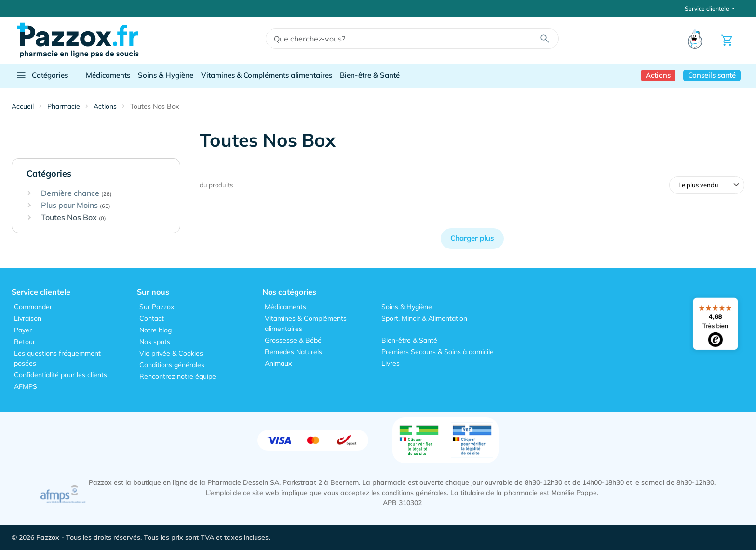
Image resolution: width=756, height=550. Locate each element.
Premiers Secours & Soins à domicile (438, 352)
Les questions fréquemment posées (57, 358)
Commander (33, 307)
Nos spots (155, 342)
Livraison (28, 318)
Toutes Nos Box (74, 218)
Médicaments (108, 75)
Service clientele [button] (708, 8)
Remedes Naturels (293, 352)
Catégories (42, 75)
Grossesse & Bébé (293, 340)
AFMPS (26, 386)
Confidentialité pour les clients (61, 375)
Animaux (278, 363)
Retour (25, 342)
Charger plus (472, 238)
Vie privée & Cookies (171, 353)
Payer (23, 330)
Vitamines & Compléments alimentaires (267, 75)
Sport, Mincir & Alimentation (424, 318)
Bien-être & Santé (370, 75)
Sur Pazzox (157, 307)
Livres (391, 363)
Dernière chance (76, 193)
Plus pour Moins (76, 206)
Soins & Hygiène (166, 75)
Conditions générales (172, 365)
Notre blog (155, 330)
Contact (152, 318)
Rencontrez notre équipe (178, 376)
